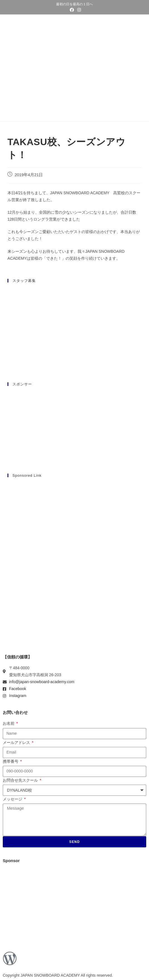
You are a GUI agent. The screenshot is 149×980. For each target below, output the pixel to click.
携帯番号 (11, 761)
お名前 (9, 723)
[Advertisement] (74, 522)
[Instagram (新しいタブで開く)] (78, 10)
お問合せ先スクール (21, 780)
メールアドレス (17, 742)
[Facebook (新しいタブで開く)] (72, 10)
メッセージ (13, 799)
